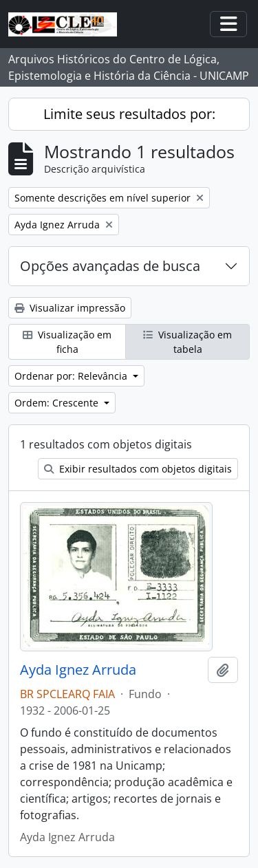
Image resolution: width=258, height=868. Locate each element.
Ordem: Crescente (58, 403)
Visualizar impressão (70, 308)
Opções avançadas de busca (110, 266)
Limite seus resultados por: (129, 114)
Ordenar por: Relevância (72, 376)
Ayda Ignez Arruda (78, 670)
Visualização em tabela (187, 342)
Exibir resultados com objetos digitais (138, 469)
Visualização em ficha (67, 342)
